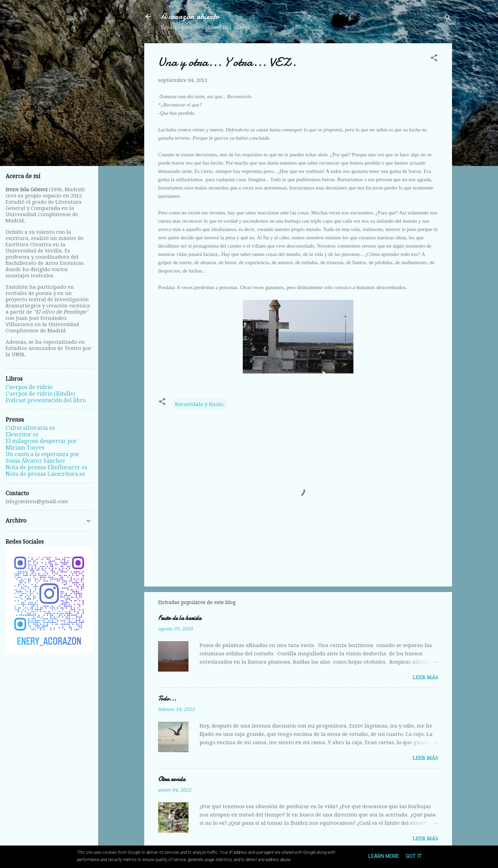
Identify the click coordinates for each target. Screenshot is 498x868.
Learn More (384, 856)
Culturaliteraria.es (30, 428)
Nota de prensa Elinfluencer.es (46, 467)
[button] (434, 59)
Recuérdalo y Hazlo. (200, 404)
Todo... (167, 699)
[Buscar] (448, 19)
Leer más (425, 677)
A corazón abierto (190, 16)
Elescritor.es (22, 435)
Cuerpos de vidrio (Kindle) (40, 394)
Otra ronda (172, 779)
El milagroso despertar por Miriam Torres (41, 444)
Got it (414, 856)
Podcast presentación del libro (46, 400)
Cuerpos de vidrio (29, 387)
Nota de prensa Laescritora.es (45, 474)
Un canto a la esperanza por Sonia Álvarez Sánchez (42, 458)
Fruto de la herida (180, 618)
